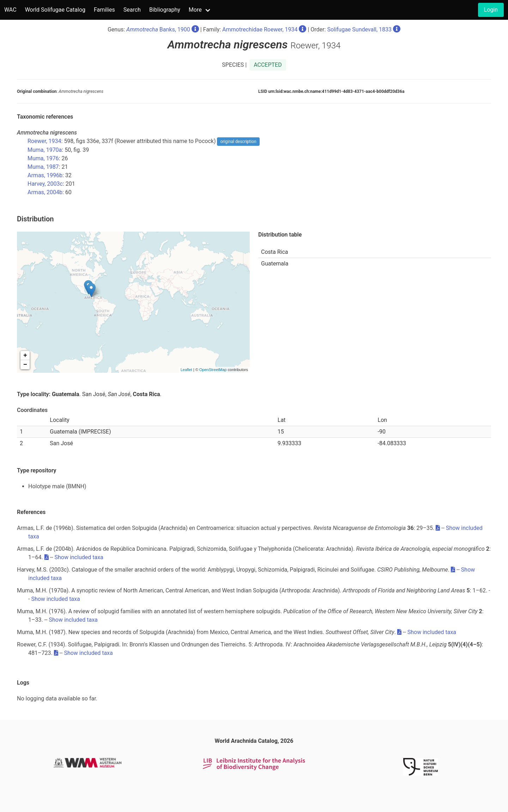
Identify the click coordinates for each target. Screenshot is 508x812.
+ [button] (25, 356)
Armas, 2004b (45, 192)
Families (104, 10)
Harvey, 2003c (45, 184)
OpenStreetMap (213, 370)
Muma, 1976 (43, 158)
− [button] (25, 365)
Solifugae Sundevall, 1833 (359, 29)
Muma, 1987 (43, 167)
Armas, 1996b (45, 175)
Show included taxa (79, 557)
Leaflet (186, 370)
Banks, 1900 (158, 29)
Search (132, 10)
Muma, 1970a (45, 150)
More (195, 10)
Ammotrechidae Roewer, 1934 (260, 29)
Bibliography (165, 10)
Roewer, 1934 (44, 141)
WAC (10, 10)
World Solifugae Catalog (55, 10)
